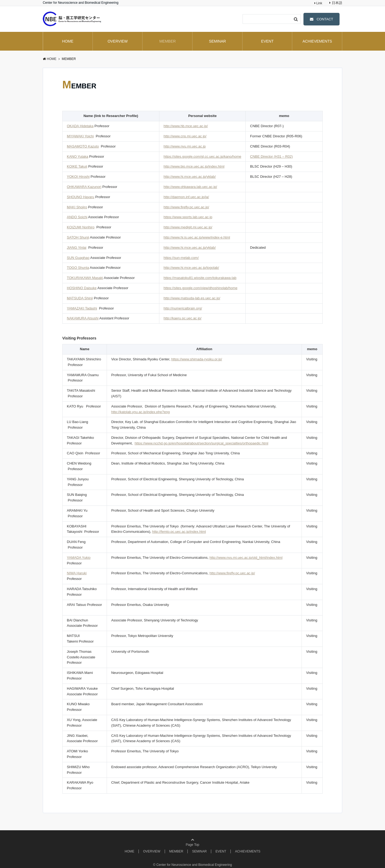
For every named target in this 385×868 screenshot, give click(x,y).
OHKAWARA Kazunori (84, 187)
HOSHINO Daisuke (82, 288)
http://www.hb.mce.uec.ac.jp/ (186, 126)
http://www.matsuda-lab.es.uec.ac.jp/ (192, 298)
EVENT (267, 41)
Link (319, 3)
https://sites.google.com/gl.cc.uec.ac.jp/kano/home (203, 156)
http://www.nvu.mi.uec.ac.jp (185, 146)
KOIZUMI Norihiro (81, 227)
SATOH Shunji (78, 237)
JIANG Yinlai (77, 248)
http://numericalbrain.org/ (183, 308)
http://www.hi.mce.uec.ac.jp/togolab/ (191, 268)
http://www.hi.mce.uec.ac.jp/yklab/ (190, 177)
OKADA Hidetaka (80, 126)
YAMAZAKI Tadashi (82, 308)
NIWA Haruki (77, 573)
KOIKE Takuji (77, 166)
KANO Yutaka (78, 156)
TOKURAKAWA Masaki (85, 278)
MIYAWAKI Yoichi (80, 136)
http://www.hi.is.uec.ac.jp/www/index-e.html (197, 237)
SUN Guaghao (78, 258)
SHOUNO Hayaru (81, 197)
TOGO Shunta (78, 268)
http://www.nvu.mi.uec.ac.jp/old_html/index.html (246, 558)
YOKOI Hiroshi (78, 177)
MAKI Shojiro (77, 207)
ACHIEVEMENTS (317, 41)
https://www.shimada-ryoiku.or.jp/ (197, 359)
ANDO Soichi (77, 217)
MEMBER (168, 41)
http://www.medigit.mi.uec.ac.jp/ (188, 227)
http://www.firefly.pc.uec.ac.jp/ (186, 207)
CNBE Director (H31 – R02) (271, 156)
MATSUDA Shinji (80, 298)
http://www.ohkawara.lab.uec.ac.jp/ (190, 187)
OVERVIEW (118, 41)
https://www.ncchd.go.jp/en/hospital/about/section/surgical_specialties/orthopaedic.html (201, 443)
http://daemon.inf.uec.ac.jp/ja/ (186, 197)
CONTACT (325, 19)
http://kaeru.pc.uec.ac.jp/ (183, 318)
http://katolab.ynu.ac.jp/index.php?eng (140, 412)
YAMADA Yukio (79, 558)
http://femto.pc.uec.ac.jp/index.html (179, 532)
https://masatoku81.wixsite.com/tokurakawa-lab (200, 278)
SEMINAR (217, 41)
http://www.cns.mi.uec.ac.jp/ (185, 136)
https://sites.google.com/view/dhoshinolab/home (201, 288)
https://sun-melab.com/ (181, 258)
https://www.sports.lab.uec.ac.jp (188, 217)
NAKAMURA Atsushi (83, 318)
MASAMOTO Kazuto (83, 146)
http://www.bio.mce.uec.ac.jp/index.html (194, 166)
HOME (68, 41)
